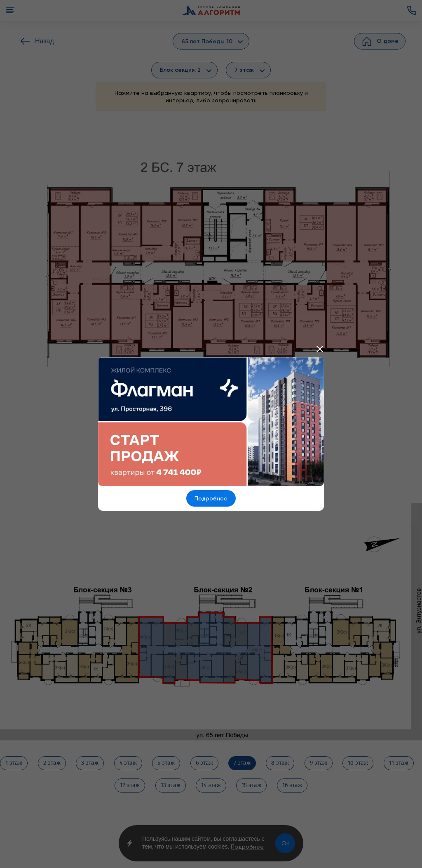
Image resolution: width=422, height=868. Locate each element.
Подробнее (211, 498)
